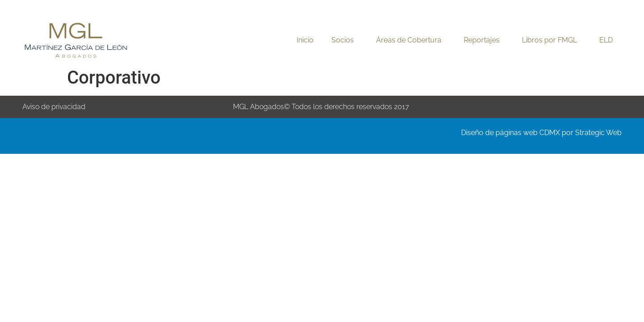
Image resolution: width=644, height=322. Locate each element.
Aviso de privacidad (54, 107)
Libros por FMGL (552, 40)
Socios (345, 40)
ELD (606, 40)
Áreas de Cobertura (411, 40)
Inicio (305, 40)
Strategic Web (598, 133)
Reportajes (484, 40)
